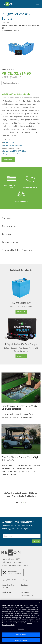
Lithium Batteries (28, 595)
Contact (24, 585)
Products (25, 592)
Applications (7, 592)
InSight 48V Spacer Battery (12, 145)
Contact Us (8, 160)
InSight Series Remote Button (14, 154)
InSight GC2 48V (9, 143)
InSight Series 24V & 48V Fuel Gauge (15, 151)
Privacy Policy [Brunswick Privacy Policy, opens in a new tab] (11, 625)
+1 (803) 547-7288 (16, 559)
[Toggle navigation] (38, 4)
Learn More (21, 312)
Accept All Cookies (21, 640)
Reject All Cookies (21, 635)
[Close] (40, 602)
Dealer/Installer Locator (8, 586)
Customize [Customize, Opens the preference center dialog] (21, 629)
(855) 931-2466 (17, 562)
